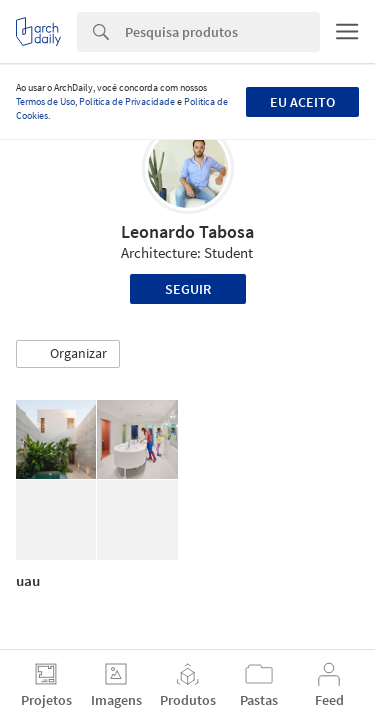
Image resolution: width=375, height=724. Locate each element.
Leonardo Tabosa (187, 231)
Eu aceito (302, 102)
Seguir (188, 289)
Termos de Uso (45, 101)
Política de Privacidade (127, 101)
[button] (68, 354)
